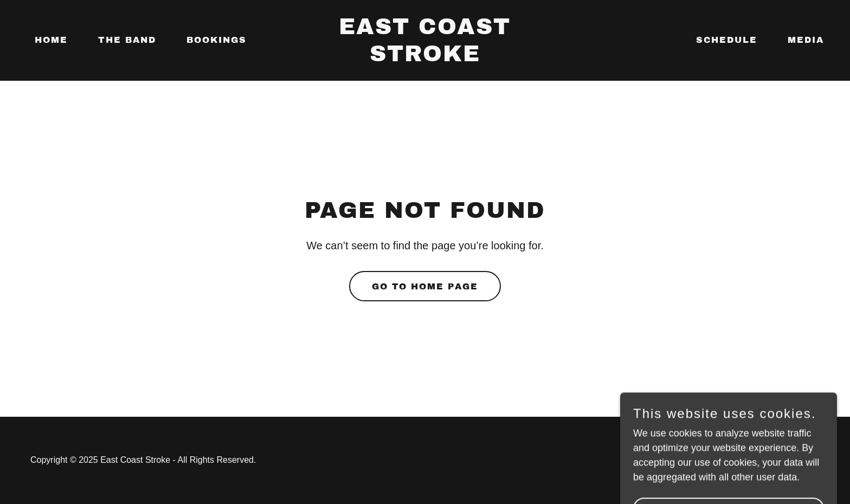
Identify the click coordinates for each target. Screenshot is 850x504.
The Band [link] (127, 40)
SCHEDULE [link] (727, 40)
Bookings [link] (217, 40)
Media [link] (806, 40)
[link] (425, 58)
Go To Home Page (425, 286)
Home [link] (51, 40)
